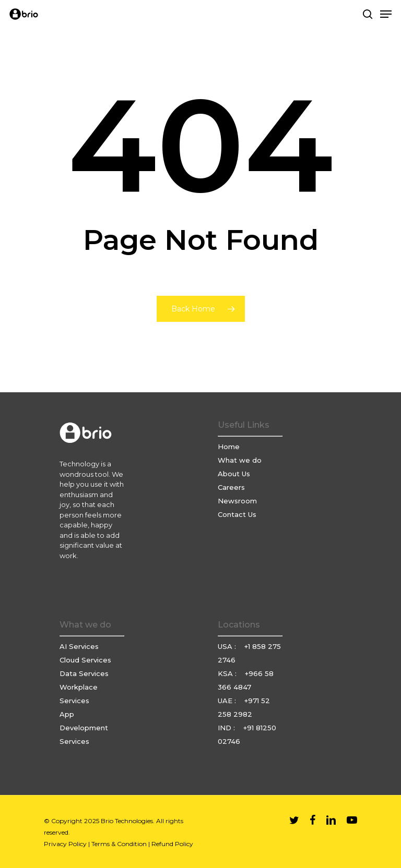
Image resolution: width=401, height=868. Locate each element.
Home (229, 447)
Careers (231, 487)
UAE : (228, 701)
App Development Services (84, 728)
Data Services (84, 673)
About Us (234, 474)
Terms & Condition (119, 844)
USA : (228, 646)
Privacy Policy (65, 844)
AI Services (79, 646)
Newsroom (237, 501)
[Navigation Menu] (386, 14)
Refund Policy (172, 844)
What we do (240, 460)
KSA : (228, 673)
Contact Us (237, 514)
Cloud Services (85, 660)
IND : (227, 728)
